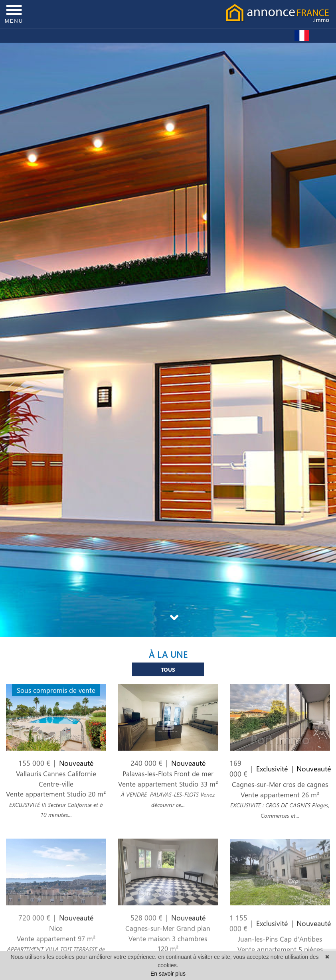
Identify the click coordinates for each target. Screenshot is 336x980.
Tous (168, 674)
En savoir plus (168, 974)
